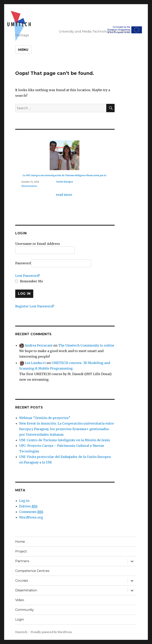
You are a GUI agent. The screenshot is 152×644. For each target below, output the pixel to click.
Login (20, 619)
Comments (31, 512)
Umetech (21, 632)
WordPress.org (31, 517)
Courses (22, 581)
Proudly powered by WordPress (51, 632)
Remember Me (29, 281)
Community (25, 610)
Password (23, 263)
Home (20, 542)
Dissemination (29, 186)
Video (20, 600)
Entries (28, 506)
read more (64, 195)
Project (21, 551)
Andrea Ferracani (39, 345)
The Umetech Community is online (86, 345)
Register (22, 306)
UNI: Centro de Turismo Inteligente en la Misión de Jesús (65, 440)
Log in (24, 501)
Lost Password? (28, 276)
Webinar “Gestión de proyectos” (45, 418)
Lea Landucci (35, 363)
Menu (23, 50)
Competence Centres (32, 571)
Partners (22, 561)
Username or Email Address (38, 244)
